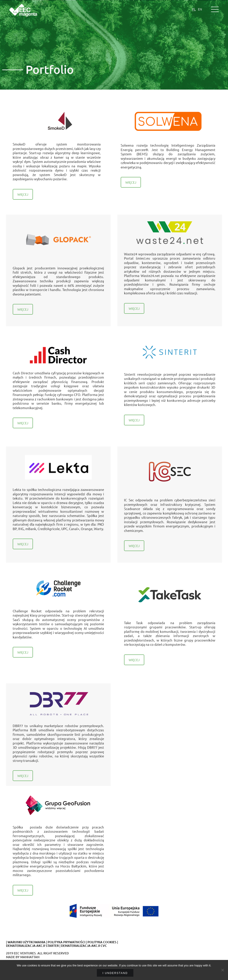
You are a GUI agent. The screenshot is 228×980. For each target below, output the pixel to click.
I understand (115, 973)
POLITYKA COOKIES (102, 942)
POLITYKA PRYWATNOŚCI (66, 942)
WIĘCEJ (23, 194)
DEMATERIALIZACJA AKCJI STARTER (32, 946)
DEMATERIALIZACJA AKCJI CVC (84, 946)
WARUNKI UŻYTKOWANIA (26, 942)
